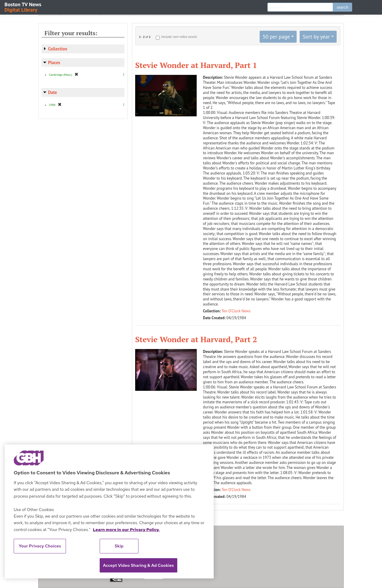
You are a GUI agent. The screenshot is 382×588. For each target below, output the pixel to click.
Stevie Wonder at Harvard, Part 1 (196, 65)
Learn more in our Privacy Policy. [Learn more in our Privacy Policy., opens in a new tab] (126, 530)
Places (54, 62)
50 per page (276, 37)
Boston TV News (23, 7)
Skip (119, 546)
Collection (58, 49)
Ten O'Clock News (236, 311)
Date (53, 92)
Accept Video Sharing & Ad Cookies (138, 565)
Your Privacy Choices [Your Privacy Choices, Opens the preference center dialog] (40, 546)
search (342, 7)
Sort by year (316, 37)
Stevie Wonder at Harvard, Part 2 (196, 339)
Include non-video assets (179, 37)
